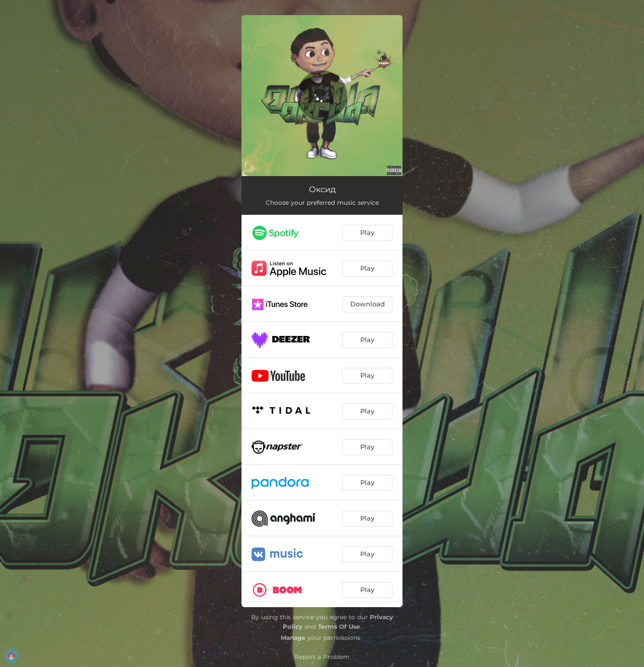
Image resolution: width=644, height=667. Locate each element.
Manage (293, 638)
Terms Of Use (339, 627)
